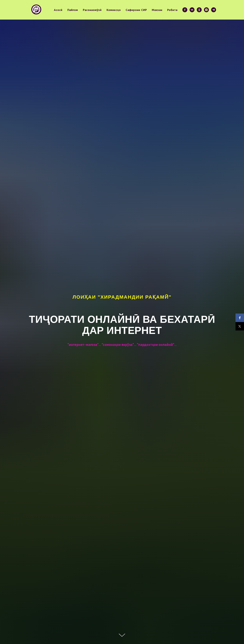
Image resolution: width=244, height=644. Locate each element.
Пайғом (73, 10)
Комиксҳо (114, 10)
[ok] (199, 10)
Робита (172, 10)
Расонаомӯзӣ (92, 10)
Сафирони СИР (136, 10)
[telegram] (214, 10)
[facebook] (185, 10)
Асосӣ (58, 10)
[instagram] (206, 10)
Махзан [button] (157, 10)
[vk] (192, 10)
